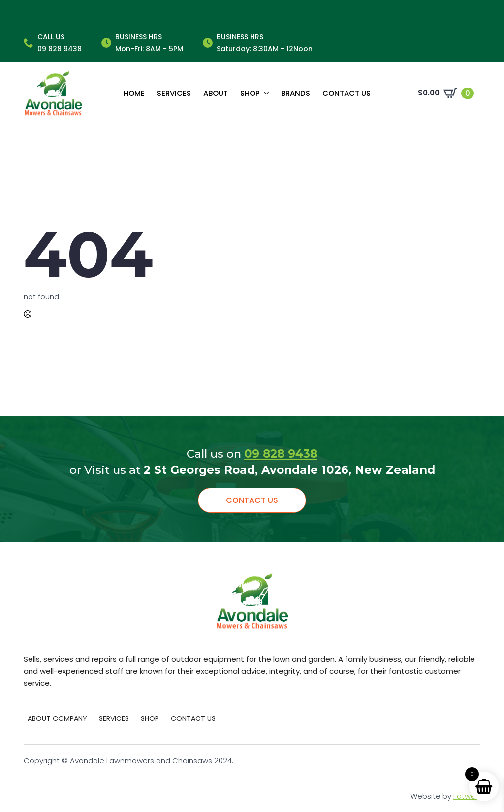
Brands (296, 93)
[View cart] (446, 93)
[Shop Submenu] (264, 93)
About (216, 93)
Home (134, 93)
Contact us (346, 93)
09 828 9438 (281, 454)
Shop (250, 93)
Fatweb (467, 796)
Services (174, 93)
